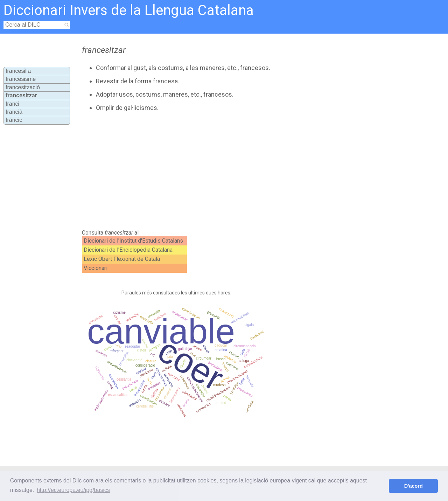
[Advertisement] (207, 171)
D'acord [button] (414, 486)
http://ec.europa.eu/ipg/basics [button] (73, 490)
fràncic (14, 120)
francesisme (21, 79)
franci (12, 104)
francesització (23, 87)
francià (14, 112)
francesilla (18, 71)
